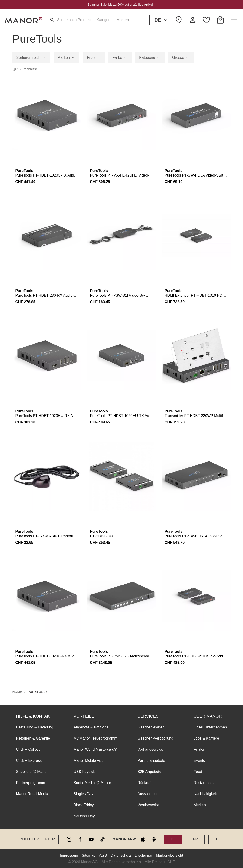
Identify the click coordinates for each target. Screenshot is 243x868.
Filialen (199, 749)
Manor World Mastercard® (95, 749)
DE (162, 20)
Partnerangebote (151, 761)
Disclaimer (143, 855)
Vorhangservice (150, 749)
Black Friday (84, 805)
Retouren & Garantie (33, 738)
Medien (200, 805)
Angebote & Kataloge (91, 727)
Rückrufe (145, 783)
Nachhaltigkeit (205, 794)
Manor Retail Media (32, 794)
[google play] (154, 839)
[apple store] (143, 839)
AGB (103, 855)
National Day (84, 816)
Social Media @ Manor (92, 783)
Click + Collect (28, 749)
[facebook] (80, 839)
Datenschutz (121, 855)
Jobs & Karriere (206, 738)
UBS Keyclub (84, 772)
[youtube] (91, 839)
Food (198, 772)
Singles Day (83, 794)
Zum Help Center (38, 839)
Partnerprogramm (31, 783)
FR (195, 839)
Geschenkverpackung (155, 738)
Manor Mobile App (88, 761)
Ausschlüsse (148, 794)
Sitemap (89, 855)
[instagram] (69, 839)
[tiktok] (102, 839)
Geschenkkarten (151, 727)
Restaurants (203, 783)
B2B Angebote (149, 772)
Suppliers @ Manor (32, 772)
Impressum (69, 855)
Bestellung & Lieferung (35, 727)
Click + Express (29, 761)
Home (17, 692)
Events (199, 761)
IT (218, 839)
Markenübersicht (169, 855)
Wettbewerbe (148, 805)
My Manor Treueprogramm (95, 738)
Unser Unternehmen (210, 727)
